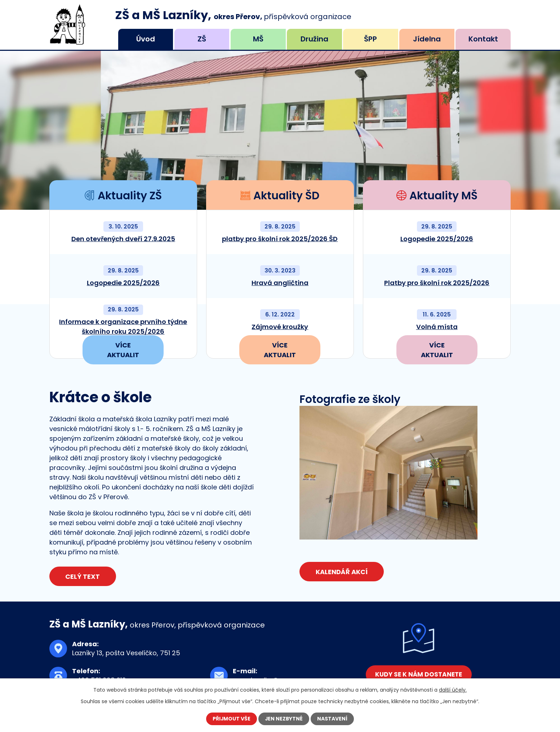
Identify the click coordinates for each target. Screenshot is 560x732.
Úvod (146, 39)
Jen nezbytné (284, 719)
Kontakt (483, 39)
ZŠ (202, 39)
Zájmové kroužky (280, 327)
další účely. (453, 690)
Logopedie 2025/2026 (123, 283)
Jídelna (427, 39)
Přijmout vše (231, 719)
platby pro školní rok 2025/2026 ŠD (280, 239)
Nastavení (333, 719)
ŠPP (370, 39)
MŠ (258, 39)
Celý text (83, 576)
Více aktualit (123, 350)
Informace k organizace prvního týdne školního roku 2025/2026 (123, 327)
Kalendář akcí (342, 572)
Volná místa (437, 327)
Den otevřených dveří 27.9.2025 (123, 239)
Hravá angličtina (280, 283)
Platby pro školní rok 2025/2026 (437, 283)
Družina (314, 39)
